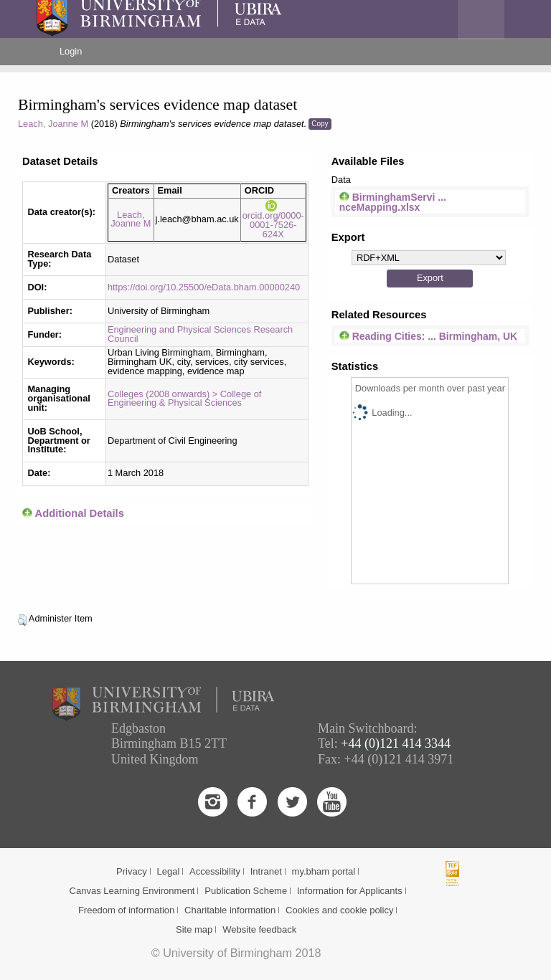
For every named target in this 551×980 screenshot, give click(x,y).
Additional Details (80, 513)
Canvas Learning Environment (132, 891)
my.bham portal (324, 871)
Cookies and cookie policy (339, 910)
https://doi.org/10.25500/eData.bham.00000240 (204, 287)
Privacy (132, 871)
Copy (320, 124)
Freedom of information (126, 910)
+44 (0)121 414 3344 (396, 743)
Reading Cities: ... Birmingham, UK (428, 336)
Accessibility (215, 871)
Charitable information (230, 910)
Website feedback (259, 929)
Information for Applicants (350, 891)
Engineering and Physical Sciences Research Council (200, 334)
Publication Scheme (246, 891)
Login (71, 51)
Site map (194, 929)
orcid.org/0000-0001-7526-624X (273, 220)
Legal (168, 871)
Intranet (266, 871)
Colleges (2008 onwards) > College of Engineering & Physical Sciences (184, 399)
